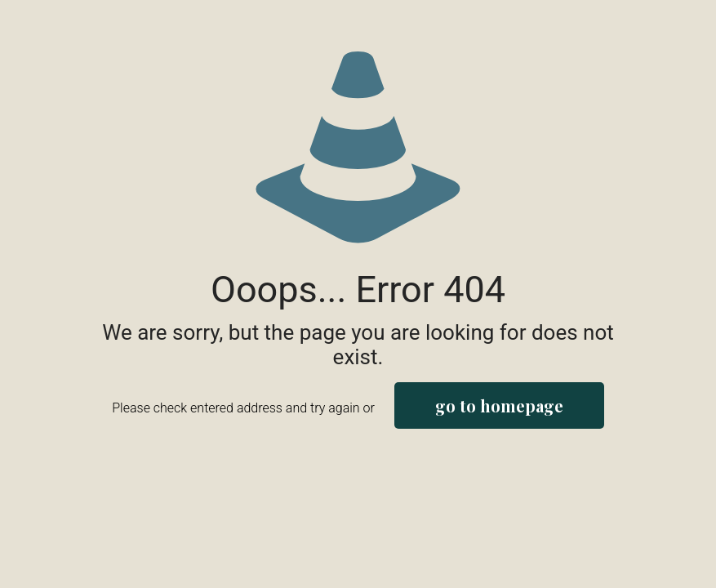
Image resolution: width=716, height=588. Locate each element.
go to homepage (499, 405)
